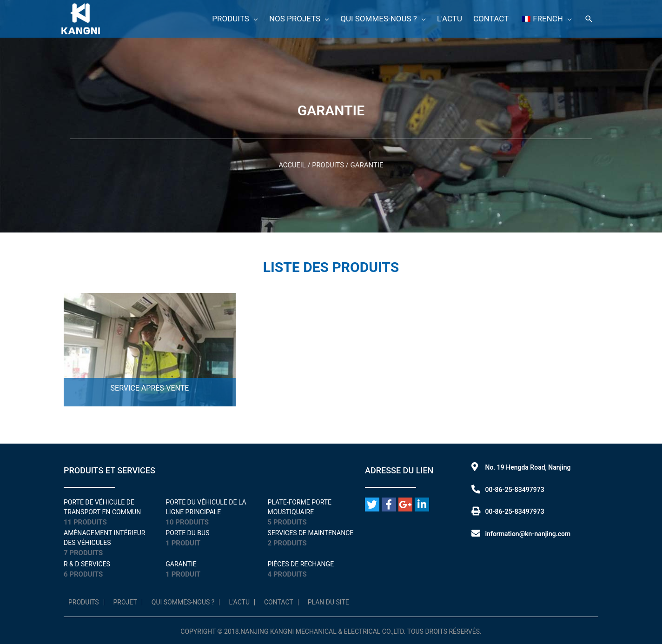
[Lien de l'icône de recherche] (589, 18)
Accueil (292, 165)
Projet (125, 602)
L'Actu (239, 602)
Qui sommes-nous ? (183, 602)
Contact (279, 602)
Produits (328, 165)
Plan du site (328, 602)
